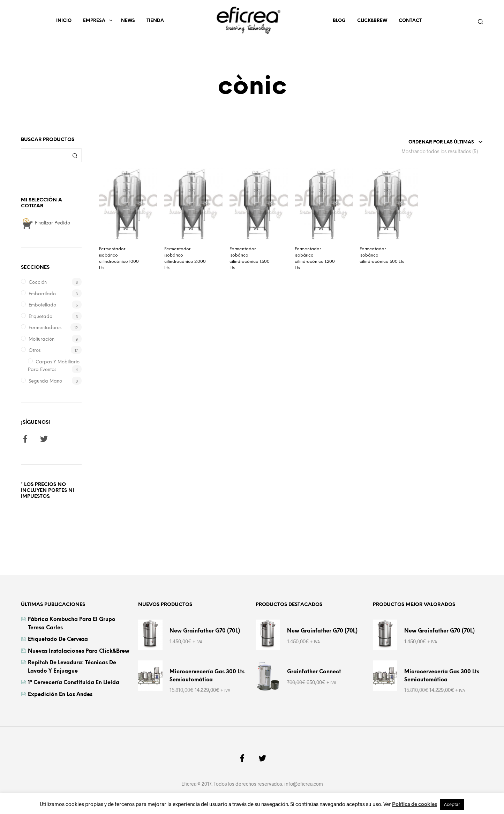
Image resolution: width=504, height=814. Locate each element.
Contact (410, 21)
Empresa (94, 21)
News (128, 21)
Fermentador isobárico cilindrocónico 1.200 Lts (315, 258)
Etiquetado (40, 317)
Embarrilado (42, 294)
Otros (35, 351)
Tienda (155, 21)
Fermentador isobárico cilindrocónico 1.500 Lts (250, 258)
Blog (339, 21)
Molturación (42, 339)
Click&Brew (372, 21)
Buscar (75, 155)
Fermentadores (45, 328)
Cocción (38, 283)
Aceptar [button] (452, 804)
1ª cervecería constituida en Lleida (74, 683)
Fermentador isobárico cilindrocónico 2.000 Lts (185, 258)
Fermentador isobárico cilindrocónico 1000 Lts (119, 258)
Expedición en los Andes (60, 695)
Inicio (64, 21)
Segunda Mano (45, 381)
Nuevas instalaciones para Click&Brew (79, 651)
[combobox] (446, 142)
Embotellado (42, 305)
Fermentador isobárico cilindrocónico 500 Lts (382, 255)
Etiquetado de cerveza (58, 639)
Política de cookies (415, 804)
